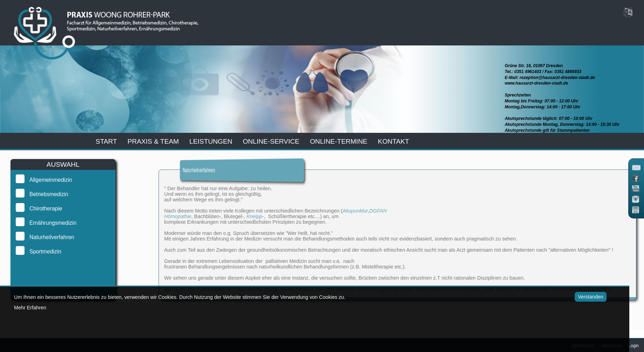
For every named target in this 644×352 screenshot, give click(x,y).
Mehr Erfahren (30, 308)
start (106, 141)
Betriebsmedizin (43, 194)
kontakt (394, 141)
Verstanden (582, 297)
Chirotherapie (40, 209)
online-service (271, 141)
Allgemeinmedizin (45, 180)
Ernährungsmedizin (47, 223)
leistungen (211, 141)
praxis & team (153, 141)
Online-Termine (338, 141)
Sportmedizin (39, 252)
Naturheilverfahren (46, 237)
